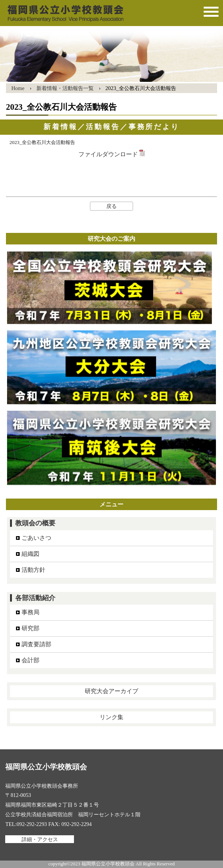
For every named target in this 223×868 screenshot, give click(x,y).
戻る (111, 206)
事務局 (30, 612)
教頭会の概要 (35, 523)
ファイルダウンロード (112, 154)
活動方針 (33, 570)
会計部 (30, 660)
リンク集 (111, 717)
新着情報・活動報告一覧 (65, 88)
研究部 (30, 628)
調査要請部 (36, 644)
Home (18, 88)
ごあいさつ (36, 538)
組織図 (30, 554)
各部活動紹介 (35, 598)
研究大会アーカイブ (111, 691)
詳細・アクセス (40, 839)
